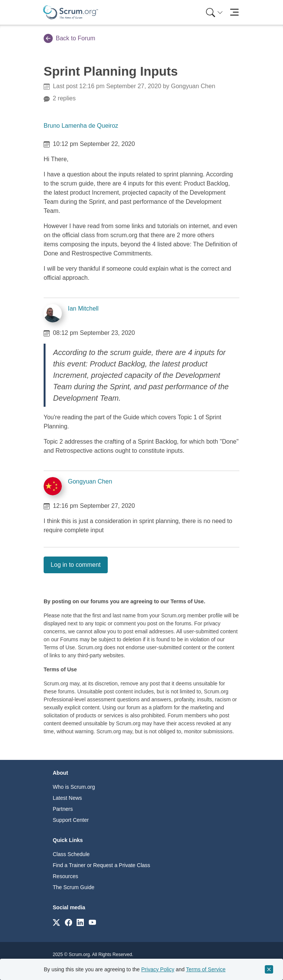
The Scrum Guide (74, 887)
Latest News (67, 798)
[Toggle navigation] (234, 12)
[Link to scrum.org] (56, 922)
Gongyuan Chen (90, 481)
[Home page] (71, 12)
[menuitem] (214, 12)
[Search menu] (214, 12)
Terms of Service (206, 969)
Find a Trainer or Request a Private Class (101, 865)
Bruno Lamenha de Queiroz (81, 126)
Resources (65, 876)
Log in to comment (76, 565)
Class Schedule (71, 854)
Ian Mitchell (83, 308)
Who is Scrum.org (74, 787)
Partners (63, 809)
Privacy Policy (158, 969)
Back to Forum (69, 38)
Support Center (71, 820)
